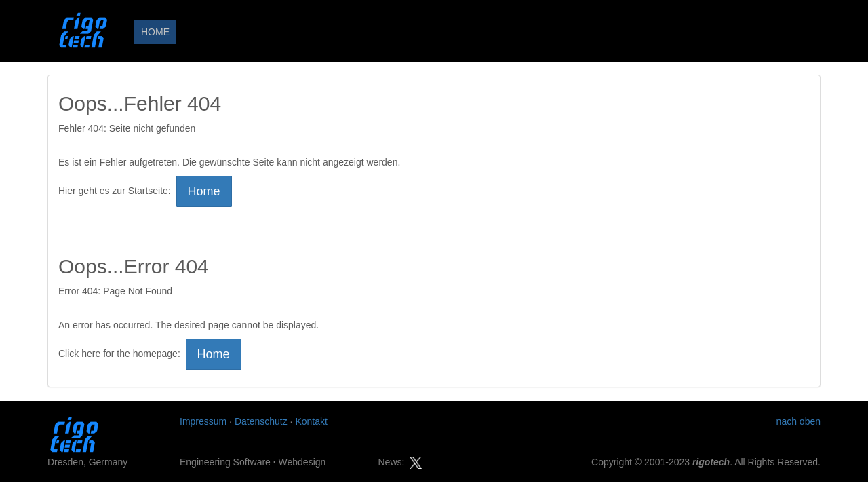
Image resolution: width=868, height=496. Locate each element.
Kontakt (311, 421)
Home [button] (204, 191)
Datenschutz (261, 421)
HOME (155, 32)
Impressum (203, 421)
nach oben (798, 421)
